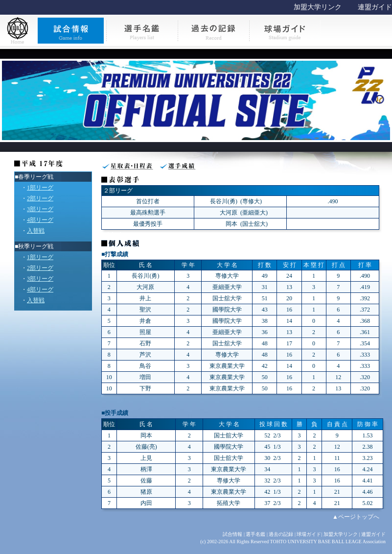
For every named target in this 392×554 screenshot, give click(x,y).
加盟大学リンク (318, 7)
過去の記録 (281, 534)
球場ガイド (309, 534)
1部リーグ (40, 188)
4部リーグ (40, 220)
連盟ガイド (375, 7)
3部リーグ (40, 209)
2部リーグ (40, 198)
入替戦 (36, 231)
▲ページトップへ (356, 517)
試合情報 (232, 534)
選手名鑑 (255, 534)
